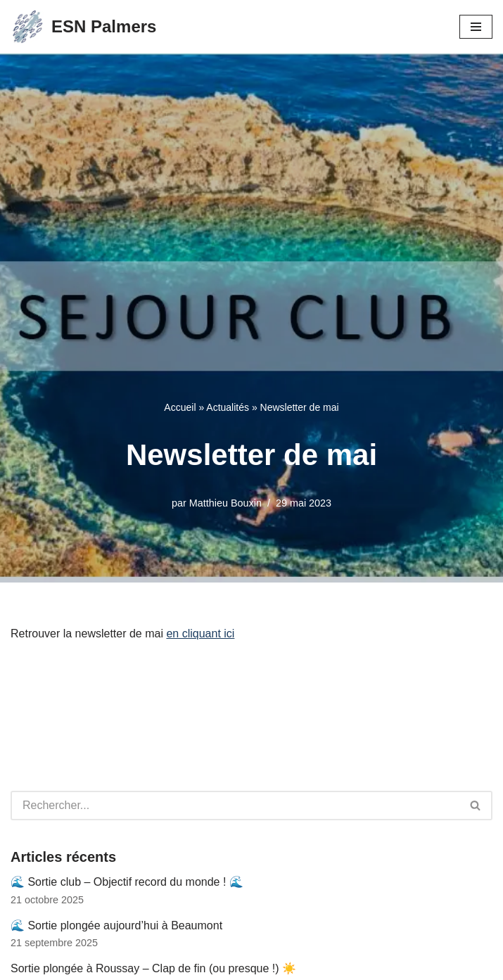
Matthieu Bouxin (225, 503)
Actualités (228, 407)
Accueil (180, 407)
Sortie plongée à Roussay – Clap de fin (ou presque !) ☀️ (153, 968)
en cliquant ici (200, 634)
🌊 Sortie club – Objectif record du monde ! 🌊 (127, 882)
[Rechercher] (235, 806)
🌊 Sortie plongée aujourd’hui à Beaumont (116, 925)
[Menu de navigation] (476, 27)
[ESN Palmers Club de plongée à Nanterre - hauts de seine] (83, 27)
